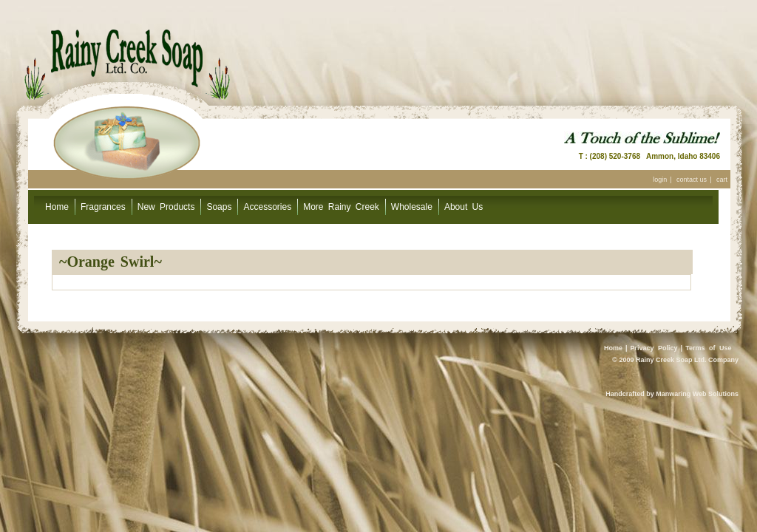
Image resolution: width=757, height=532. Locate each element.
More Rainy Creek (341, 207)
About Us (464, 207)
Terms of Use (708, 348)
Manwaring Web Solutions (697, 394)
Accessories (267, 207)
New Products (166, 207)
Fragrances (103, 207)
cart (722, 180)
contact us (692, 180)
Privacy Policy (654, 348)
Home (57, 207)
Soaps (219, 207)
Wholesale (412, 207)
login (660, 180)
